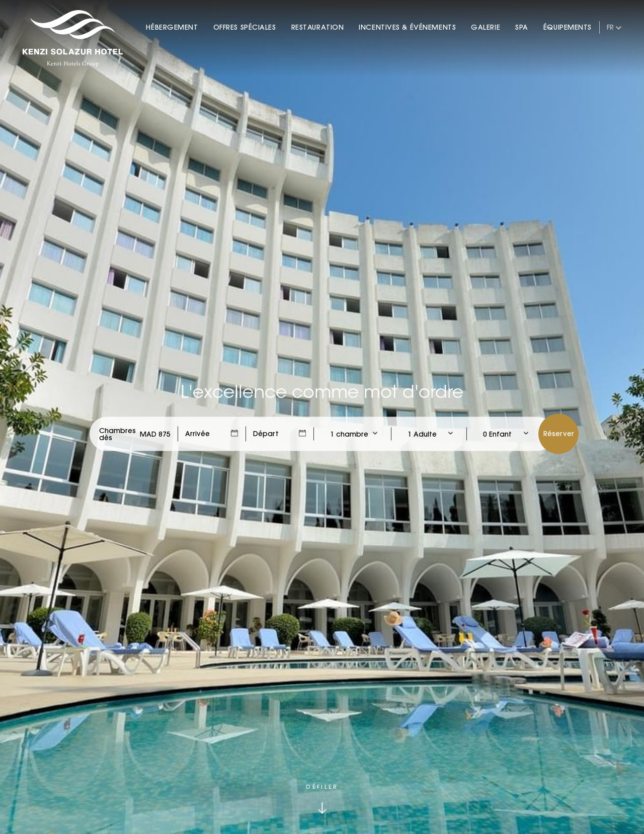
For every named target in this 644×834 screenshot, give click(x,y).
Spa (522, 27)
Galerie (486, 27)
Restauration (318, 27)
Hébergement (172, 27)
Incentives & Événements (407, 27)
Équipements (568, 27)
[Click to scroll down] (322, 799)
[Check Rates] (155, 434)
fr (610, 27)
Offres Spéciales (245, 27)
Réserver (559, 434)
